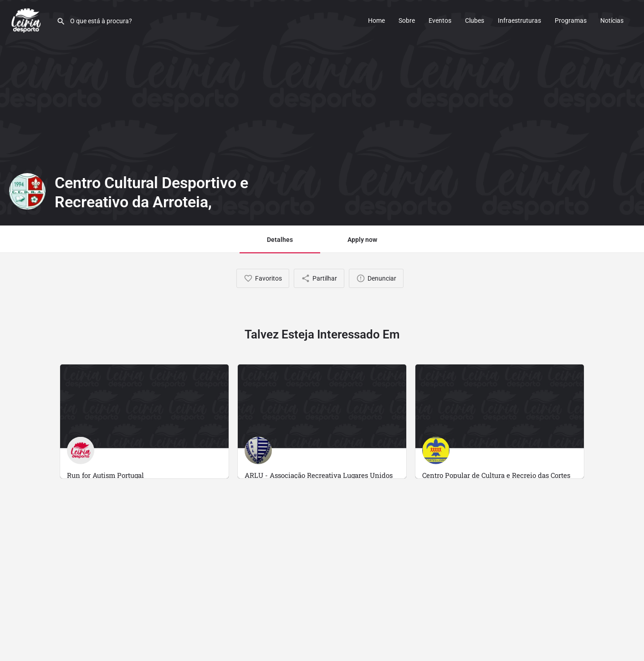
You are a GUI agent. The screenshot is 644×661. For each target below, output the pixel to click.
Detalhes (280, 240)
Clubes (475, 20)
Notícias (612, 20)
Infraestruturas (519, 20)
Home (376, 20)
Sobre (407, 20)
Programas (571, 20)
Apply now (362, 240)
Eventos (440, 20)
